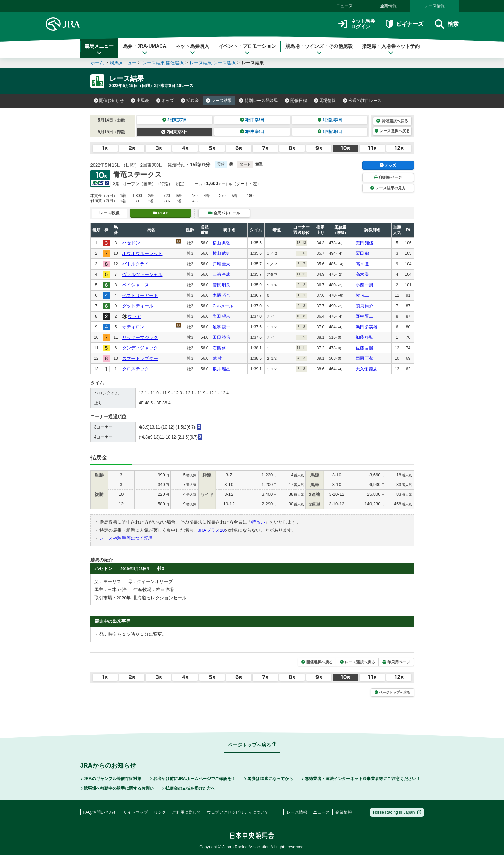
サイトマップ (136, 812)
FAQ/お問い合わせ (100, 812)
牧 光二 (362, 295)
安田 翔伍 (364, 243)
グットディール (138, 306)
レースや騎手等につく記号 (126, 538)
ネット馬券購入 (192, 49)
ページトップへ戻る (392, 692)
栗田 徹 (362, 253)
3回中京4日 (252, 131)
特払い (258, 522)
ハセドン (131, 243)
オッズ (165, 101)
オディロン (133, 327)
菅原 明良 (221, 285)
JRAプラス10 (211, 530)
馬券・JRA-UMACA (145, 49)
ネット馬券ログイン (357, 24)
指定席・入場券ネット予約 (391, 49)
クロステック (136, 369)
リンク (160, 812)
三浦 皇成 (221, 274)
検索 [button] (446, 24)
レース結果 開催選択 (163, 63)
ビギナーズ (405, 24)
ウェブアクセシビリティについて (238, 812)
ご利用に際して (186, 812)
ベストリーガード (140, 295)
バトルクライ (136, 264)
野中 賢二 (364, 316)
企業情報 (388, 6)
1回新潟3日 (330, 120)
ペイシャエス (136, 285)
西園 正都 (364, 358)
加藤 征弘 (364, 337)
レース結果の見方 (388, 188)
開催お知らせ (109, 101)
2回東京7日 (175, 120)
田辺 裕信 (221, 337)
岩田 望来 (221, 316)
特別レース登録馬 (258, 101)
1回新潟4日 (330, 131)
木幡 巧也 (221, 295)
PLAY (160, 213)
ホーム (97, 63)
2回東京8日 (175, 132)
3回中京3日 (252, 120)
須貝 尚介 (364, 306)
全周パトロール (224, 213)
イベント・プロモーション (247, 49)
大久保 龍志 (367, 369)
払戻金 (190, 101)
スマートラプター (140, 358)
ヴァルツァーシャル (142, 275)
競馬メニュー (99, 49)
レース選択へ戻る (392, 131)
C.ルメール (223, 306)
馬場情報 (325, 101)
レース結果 (219, 101)
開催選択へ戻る (392, 121)
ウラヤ (134, 316)
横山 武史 (221, 253)
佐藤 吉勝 (364, 348)
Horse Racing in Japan (397, 812)
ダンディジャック (140, 348)
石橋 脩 (219, 348)
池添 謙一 (221, 327)
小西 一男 (364, 285)
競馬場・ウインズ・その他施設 (319, 49)
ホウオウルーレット (142, 254)
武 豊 (217, 358)
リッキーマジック (140, 337)
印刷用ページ (388, 177)
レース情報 (435, 6)
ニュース (344, 6)
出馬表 (140, 101)
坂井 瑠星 (221, 369)
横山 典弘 (221, 243)
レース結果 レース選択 (213, 63)
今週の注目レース (362, 101)
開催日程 (296, 101)
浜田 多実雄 (367, 327)
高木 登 (362, 264)
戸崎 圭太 (221, 264)
